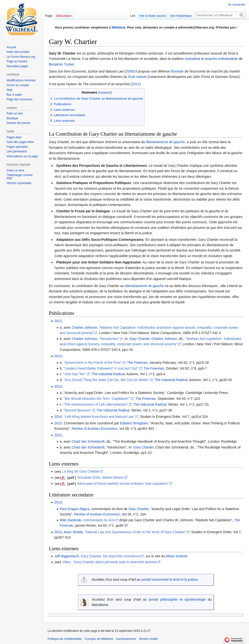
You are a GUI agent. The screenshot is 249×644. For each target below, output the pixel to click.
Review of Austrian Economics (95, 429)
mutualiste (193, 59)
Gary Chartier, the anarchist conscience (111, 556)
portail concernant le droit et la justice (170, 579)
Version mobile (148, 638)
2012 (58, 356)
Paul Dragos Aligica (75, 508)
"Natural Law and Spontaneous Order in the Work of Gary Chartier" (135, 532)
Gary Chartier (139, 339)
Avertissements (126, 638)
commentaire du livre (99, 520)
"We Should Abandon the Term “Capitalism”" (97, 399)
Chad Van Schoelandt (88, 441)
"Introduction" (109, 339)
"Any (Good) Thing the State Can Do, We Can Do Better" (106, 380)
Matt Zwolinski (71, 520)
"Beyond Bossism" (77, 410)
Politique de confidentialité (65, 638)
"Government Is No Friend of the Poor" (93, 363)
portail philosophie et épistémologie (177, 599)
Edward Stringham (134, 423)
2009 (129, 71)
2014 (58, 417)
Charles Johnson (84, 327)
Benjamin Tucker (62, 64)
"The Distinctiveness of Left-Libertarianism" (96, 404)
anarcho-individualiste (221, 59)
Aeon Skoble (73, 532)
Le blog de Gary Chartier (81, 471)
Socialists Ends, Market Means (100, 477)
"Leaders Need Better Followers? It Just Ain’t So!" (101, 368)
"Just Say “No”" (75, 374)
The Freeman (137, 363)
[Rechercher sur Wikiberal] (220, 15)
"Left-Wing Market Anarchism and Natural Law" (99, 417)
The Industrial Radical (108, 374)
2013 (58, 386)
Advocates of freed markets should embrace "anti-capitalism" (123, 483)
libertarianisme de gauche (165, 142)
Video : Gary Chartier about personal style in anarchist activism (110, 561)
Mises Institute (177, 556)
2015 (58, 423)
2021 (58, 435)
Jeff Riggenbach (67, 556)
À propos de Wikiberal (99, 638)
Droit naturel (137, 77)
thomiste (177, 71)
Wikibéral (119, 27)
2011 (136, 84)
